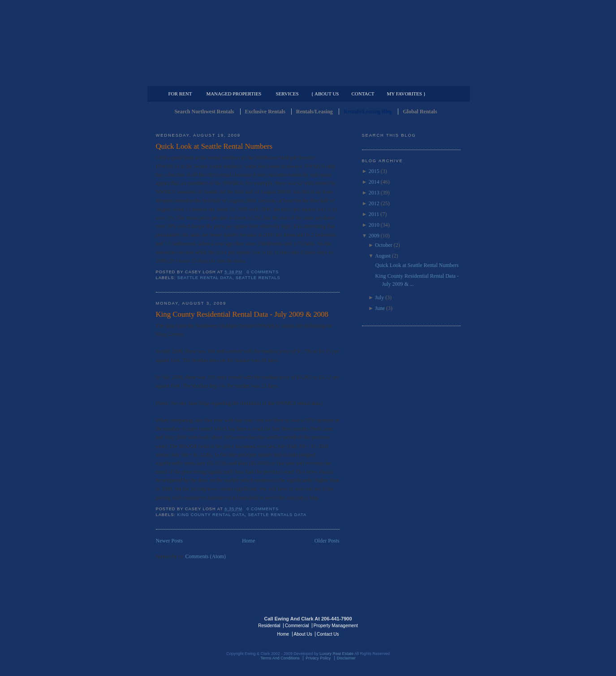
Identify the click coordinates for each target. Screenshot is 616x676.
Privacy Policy (318, 658)
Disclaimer (346, 658)
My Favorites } (406, 94)
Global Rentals (420, 112)
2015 (374, 171)
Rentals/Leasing (314, 112)
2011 (374, 214)
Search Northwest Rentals (204, 112)
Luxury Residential (202, 79)
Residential (269, 626)
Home (248, 541)
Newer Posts (169, 541)
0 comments (263, 272)
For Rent (180, 94)
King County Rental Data (211, 515)
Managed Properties (234, 94)
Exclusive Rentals (265, 112)
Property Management (414, 79)
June (380, 308)
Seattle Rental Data (205, 278)
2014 (374, 182)
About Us (303, 634)
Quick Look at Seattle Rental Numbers (214, 146)
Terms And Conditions (280, 658)
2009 (374, 236)
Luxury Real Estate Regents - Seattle (195, 625)
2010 (374, 225)
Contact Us (328, 634)
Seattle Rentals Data (277, 515)
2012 (374, 203)
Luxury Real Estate (422, 625)
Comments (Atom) (206, 556)
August (383, 256)
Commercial (307, 79)
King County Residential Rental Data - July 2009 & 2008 (242, 314)
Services (287, 94)
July (379, 297)
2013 (374, 193)
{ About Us (325, 94)
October (384, 245)
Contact (363, 94)
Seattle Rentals (308, 43)
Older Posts (327, 541)
